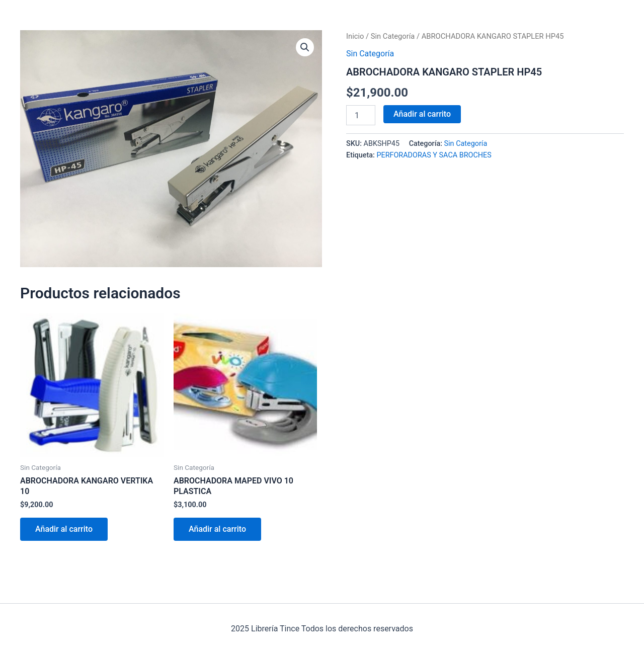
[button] (305, 47)
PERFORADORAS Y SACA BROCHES (434, 155)
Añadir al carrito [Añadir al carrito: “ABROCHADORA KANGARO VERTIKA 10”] (64, 529)
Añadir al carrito (422, 114)
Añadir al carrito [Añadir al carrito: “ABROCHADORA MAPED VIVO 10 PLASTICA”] (217, 529)
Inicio (355, 36)
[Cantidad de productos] (361, 115)
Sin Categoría (393, 36)
